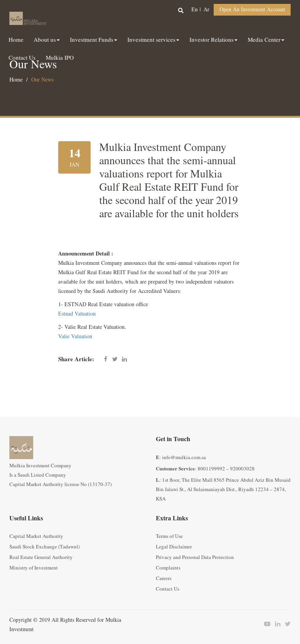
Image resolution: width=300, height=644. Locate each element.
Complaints (168, 568)
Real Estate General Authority (41, 557)
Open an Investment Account (252, 10)
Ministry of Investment (34, 568)
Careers (164, 578)
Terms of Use (169, 536)
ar (206, 10)
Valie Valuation (75, 336)
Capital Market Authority (36, 536)
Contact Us (168, 589)
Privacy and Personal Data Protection (195, 557)
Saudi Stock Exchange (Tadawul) (45, 547)
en (195, 10)
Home (16, 80)
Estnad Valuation (77, 314)
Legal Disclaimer (174, 547)
